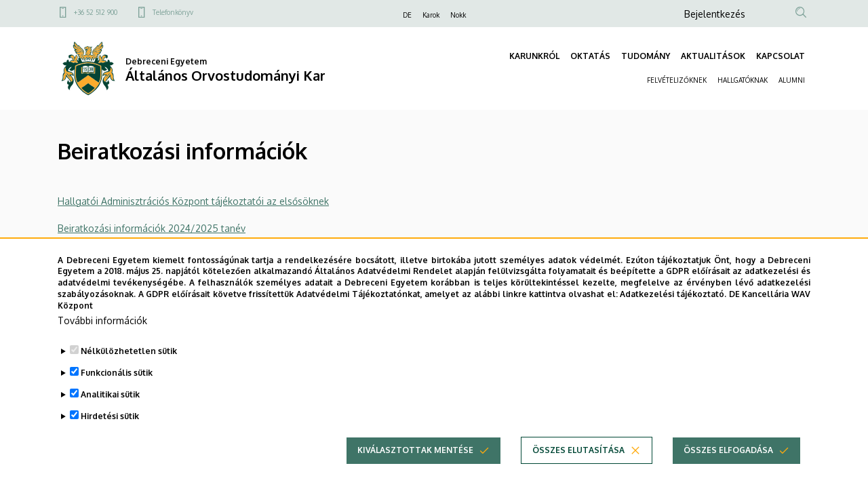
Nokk (458, 15)
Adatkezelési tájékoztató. (673, 312)
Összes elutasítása (578, 468)
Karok (431, 15)
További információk (102, 338)
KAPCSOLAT (781, 56)
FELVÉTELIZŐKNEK (677, 80)
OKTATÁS (590, 56)
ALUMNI (792, 80)
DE (407, 15)
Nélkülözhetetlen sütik (129, 369)
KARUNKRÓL (534, 56)
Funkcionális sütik (117, 390)
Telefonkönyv (173, 12)
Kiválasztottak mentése (415, 468)
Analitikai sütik (110, 412)
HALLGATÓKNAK (743, 80)
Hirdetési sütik (110, 434)
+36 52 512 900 (96, 12)
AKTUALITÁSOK (713, 56)
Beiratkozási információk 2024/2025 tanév (152, 228)
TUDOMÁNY (646, 56)
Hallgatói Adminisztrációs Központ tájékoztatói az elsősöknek (193, 201)
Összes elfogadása (728, 468)
